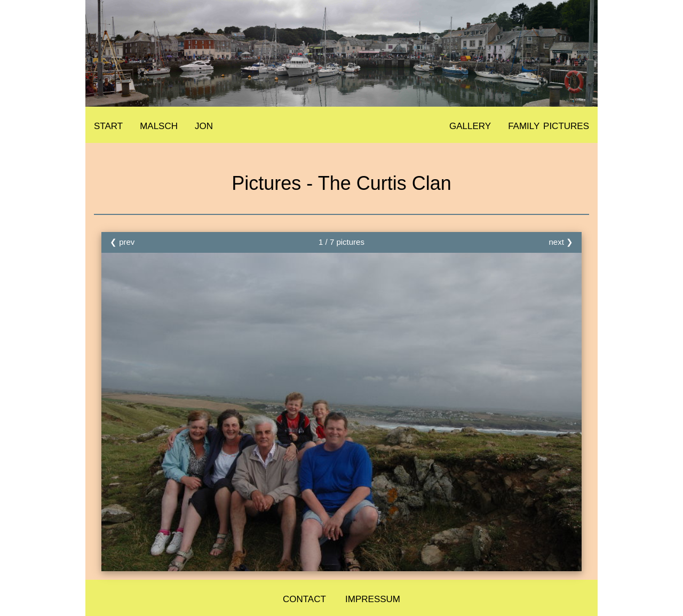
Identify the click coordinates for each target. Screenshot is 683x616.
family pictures (549, 125)
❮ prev (122, 242)
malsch (159, 125)
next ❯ (561, 242)
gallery (470, 125)
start (108, 125)
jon (204, 125)
